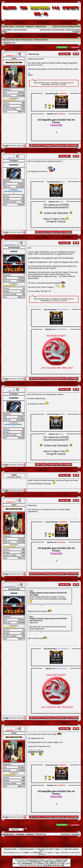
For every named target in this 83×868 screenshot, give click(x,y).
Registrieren (75, 27)
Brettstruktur (76, 834)
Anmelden (66, 27)
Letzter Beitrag (7, 30)
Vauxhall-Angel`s (8, 27)
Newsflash (20, 27)
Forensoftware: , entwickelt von (41, 860)
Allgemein (30, 27)
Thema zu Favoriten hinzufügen (73, 30)
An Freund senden (58, 30)
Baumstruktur (65, 834)
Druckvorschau (45, 30)
